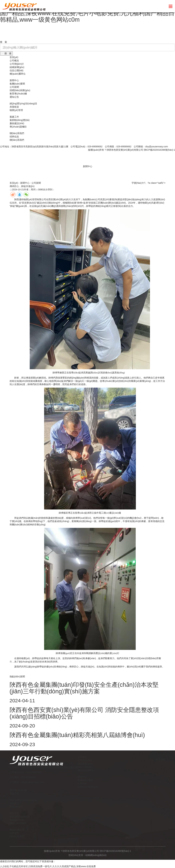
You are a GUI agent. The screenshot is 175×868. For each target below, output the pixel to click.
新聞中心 (14, 80)
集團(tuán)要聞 (17, 84)
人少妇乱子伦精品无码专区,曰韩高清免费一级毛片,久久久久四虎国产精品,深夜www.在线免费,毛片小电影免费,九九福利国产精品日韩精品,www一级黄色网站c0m (87, 13)
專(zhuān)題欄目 (18, 127)
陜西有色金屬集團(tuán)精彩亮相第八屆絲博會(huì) (77, 735)
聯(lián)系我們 (17, 133)
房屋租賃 (14, 107)
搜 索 (6, 53)
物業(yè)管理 (16, 110)
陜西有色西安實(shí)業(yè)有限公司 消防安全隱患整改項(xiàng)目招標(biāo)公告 (84, 713)
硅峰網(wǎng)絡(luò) (96, 855)
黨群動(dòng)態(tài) (20, 120)
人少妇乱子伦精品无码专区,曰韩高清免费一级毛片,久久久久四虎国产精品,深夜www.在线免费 (48, 866)
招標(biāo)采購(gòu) (20, 90)
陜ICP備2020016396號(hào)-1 (159, 150)
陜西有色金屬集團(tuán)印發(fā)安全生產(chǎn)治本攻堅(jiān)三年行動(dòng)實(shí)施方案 (84, 688)
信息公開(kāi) (17, 70)
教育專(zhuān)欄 (18, 94)
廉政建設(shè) (17, 123)
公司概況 (14, 61)
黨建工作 (14, 117)
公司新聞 (14, 87)
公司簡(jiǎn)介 (17, 64)
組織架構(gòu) (17, 67)
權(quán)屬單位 (18, 74)
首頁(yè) (14, 57)
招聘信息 (14, 137)
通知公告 (14, 97)
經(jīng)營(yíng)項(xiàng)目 (23, 104)
